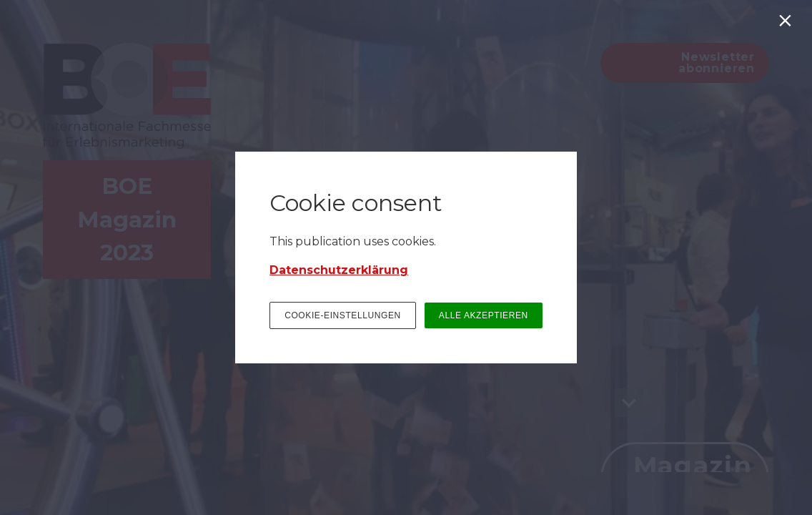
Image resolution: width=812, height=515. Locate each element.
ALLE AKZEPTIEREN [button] (484, 315)
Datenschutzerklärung (339, 270)
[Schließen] (788, 24)
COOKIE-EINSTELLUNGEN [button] (343, 315)
